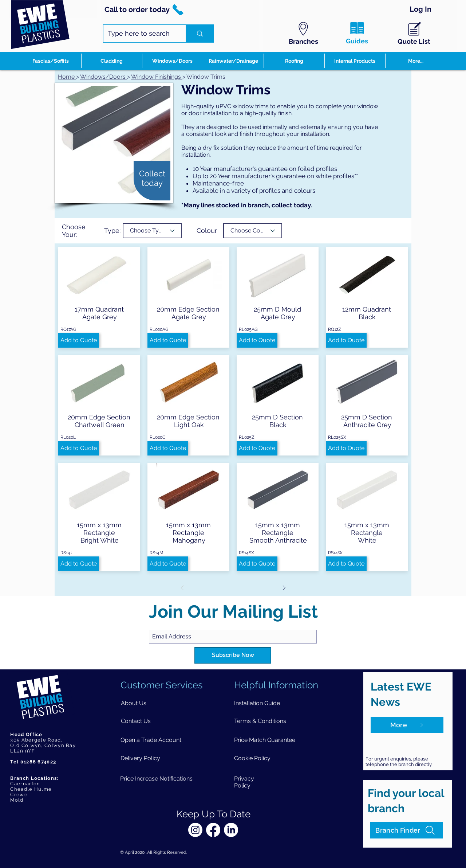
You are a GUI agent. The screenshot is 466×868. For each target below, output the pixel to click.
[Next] (284, 588)
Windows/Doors (103, 77)
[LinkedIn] (231, 830)
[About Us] (134, 703)
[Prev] (182, 588)
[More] (407, 725)
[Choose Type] (152, 231)
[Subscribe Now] (233, 655)
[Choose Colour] (253, 231)
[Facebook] (213, 830)
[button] (79, 340)
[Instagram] (195, 830)
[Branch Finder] (406, 830)
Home (67, 77)
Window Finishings (157, 77)
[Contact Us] (136, 721)
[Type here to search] (139, 34)
